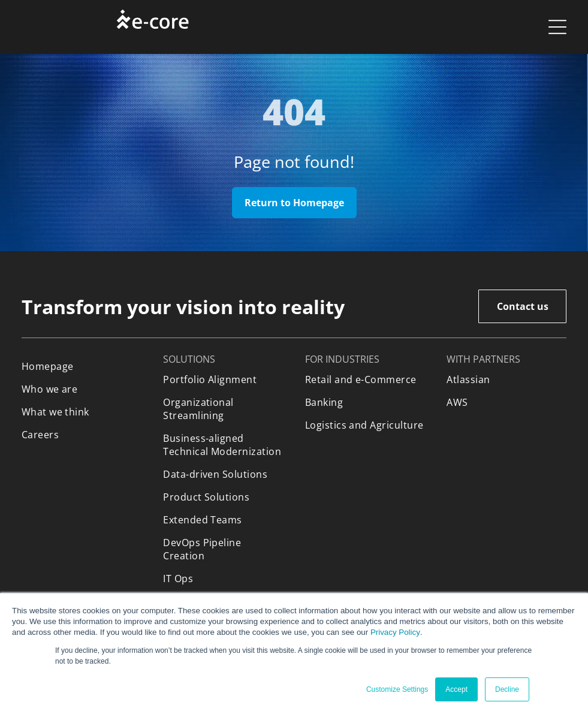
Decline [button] (507, 689)
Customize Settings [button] (397, 689)
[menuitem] (82, 366)
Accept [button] (456, 689)
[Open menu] (557, 27)
